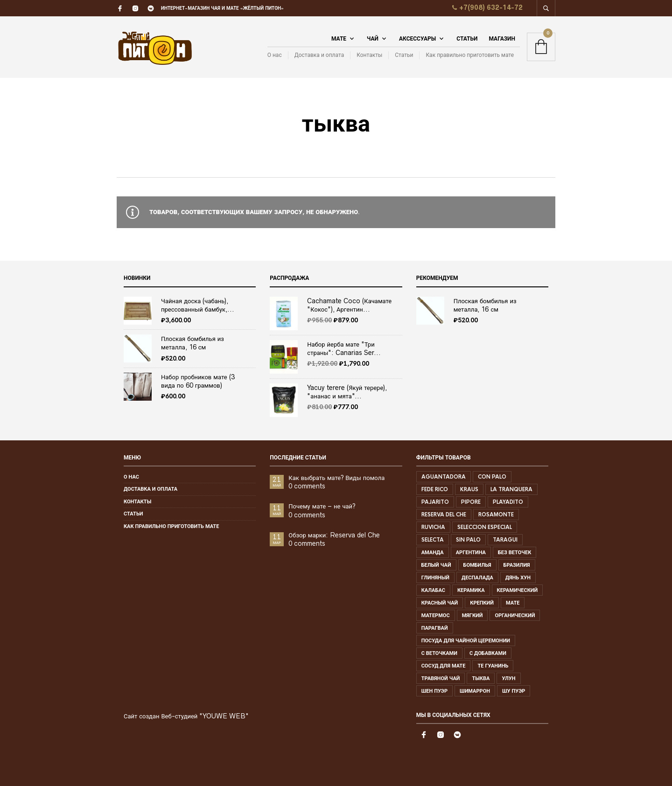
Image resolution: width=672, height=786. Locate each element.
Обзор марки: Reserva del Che (334, 535)
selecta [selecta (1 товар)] (433, 540)
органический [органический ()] (515, 615)
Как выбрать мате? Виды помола (336, 478)
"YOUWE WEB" (224, 716)
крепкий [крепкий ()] (482, 603)
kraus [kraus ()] (469, 489)
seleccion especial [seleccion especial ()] (485, 527)
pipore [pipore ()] (471, 502)
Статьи (467, 39)
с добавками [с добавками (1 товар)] (488, 653)
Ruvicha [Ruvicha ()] (433, 527)
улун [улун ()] (508, 678)
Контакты (369, 55)
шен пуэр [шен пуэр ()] (434, 691)
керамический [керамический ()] (518, 590)
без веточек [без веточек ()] (514, 552)
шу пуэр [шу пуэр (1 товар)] (514, 691)
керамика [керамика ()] (471, 590)
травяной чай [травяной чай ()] (441, 678)
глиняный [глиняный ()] (435, 577)
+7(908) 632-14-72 (486, 7)
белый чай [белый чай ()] (436, 565)
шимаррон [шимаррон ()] (475, 691)
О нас (275, 55)
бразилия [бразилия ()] (517, 565)
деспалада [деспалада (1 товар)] (477, 577)
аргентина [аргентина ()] (471, 552)
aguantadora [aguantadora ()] (444, 477)
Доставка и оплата (319, 55)
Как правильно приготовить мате (470, 55)
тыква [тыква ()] (481, 678)
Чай (373, 39)
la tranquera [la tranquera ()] (511, 489)
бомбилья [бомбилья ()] (477, 565)
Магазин (502, 39)
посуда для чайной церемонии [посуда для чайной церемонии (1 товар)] (466, 640)
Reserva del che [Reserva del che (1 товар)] (444, 515)
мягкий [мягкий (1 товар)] (472, 615)
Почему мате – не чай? (322, 506)
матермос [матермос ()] (436, 615)
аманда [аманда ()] (433, 552)
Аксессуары (417, 39)
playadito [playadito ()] (508, 502)
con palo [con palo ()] (492, 477)
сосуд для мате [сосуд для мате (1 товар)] (444, 666)
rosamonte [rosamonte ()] (496, 515)
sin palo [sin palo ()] (468, 540)
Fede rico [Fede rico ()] (435, 489)
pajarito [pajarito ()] (435, 502)
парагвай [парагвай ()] (435, 628)
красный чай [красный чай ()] (440, 603)
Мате (339, 39)
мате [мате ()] (513, 603)
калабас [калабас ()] (433, 590)
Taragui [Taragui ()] (505, 540)
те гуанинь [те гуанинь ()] (493, 666)
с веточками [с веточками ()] (439, 653)
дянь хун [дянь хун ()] (518, 577)
